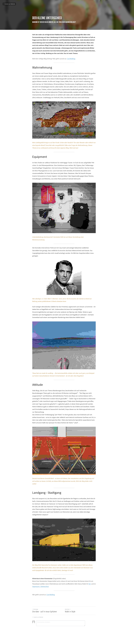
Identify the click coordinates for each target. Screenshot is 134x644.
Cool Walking (71, 59)
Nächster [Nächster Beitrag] (71, 617)
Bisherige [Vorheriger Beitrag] (35, 617)
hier (82, 592)
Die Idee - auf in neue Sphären (45, 619)
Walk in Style (73, 619)
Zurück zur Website (9, 4)
